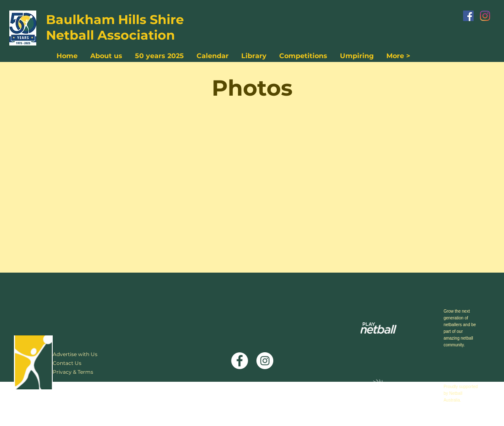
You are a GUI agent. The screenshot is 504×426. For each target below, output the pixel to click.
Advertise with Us (75, 354)
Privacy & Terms (73, 372)
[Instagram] (485, 16)
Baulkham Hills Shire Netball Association (115, 27)
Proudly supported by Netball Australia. (461, 393)
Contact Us (67, 363)
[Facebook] (468, 16)
